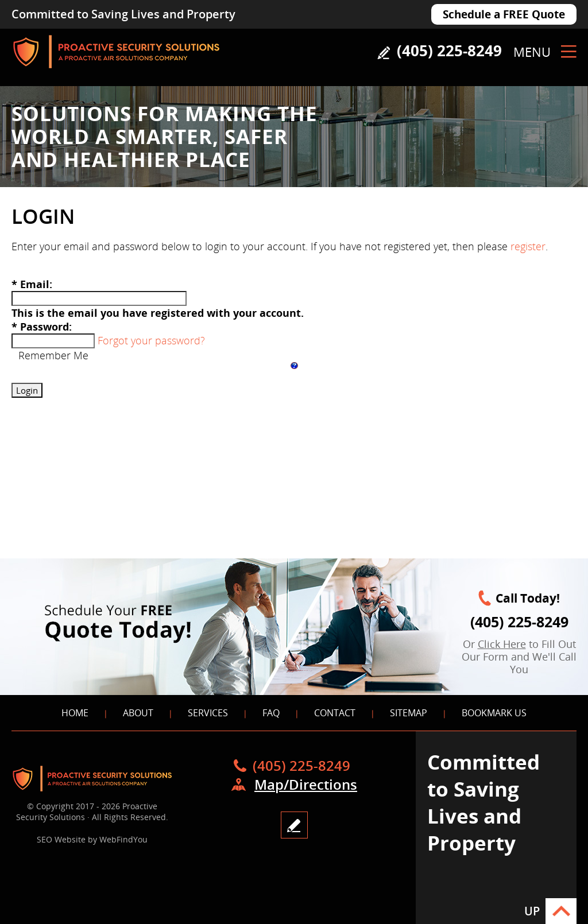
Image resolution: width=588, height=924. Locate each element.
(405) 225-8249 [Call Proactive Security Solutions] (449, 51)
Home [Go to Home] (75, 713)
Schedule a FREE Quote (504, 14)
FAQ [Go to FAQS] (271, 713)
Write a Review (383, 53)
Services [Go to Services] (208, 713)
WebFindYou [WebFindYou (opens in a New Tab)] (123, 839)
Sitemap (409, 713)
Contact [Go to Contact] (335, 713)
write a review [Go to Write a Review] (294, 825)
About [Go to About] (138, 713)
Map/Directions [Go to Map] (305, 784)
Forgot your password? (151, 340)
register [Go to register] (528, 246)
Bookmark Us (494, 713)
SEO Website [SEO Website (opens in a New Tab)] (61, 839)
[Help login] (294, 366)
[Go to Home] (116, 71)
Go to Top (561, 911)
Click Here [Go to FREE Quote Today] (502, 644)
